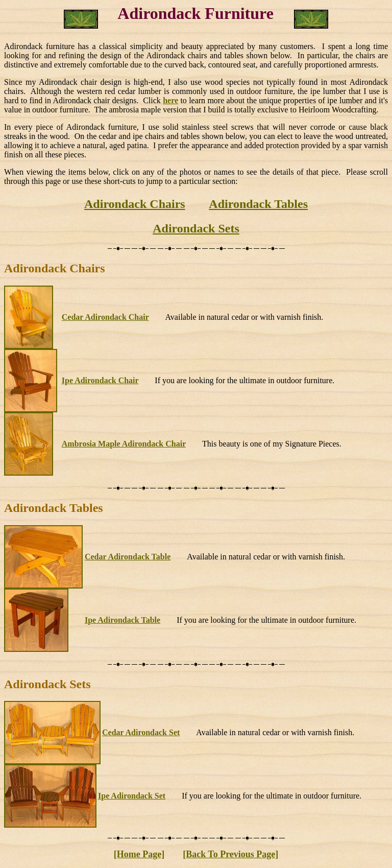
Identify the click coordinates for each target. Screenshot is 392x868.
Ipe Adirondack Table (122, 620)
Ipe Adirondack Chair (100, 380)
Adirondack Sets (196, 228)
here (170, 100)
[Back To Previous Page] (230, 854)
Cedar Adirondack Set (141, 732)
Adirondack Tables (258, 204)
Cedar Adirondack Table (128, 557)
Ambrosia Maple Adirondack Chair (124, 444)
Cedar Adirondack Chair (105, 317)
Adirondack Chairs (135, 204)
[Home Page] (139, 854)
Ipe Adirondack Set (132, 796)
